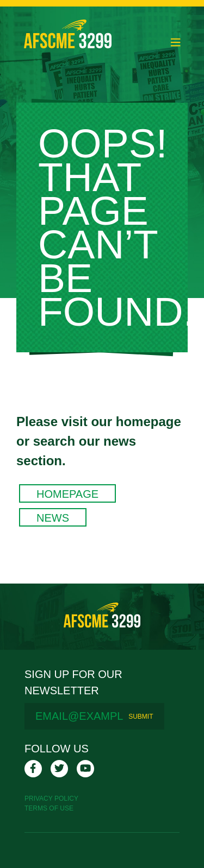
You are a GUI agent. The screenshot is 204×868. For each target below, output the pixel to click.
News (53, 518)
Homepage (67, 494)
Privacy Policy (51, 799)
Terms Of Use (49, 808)
